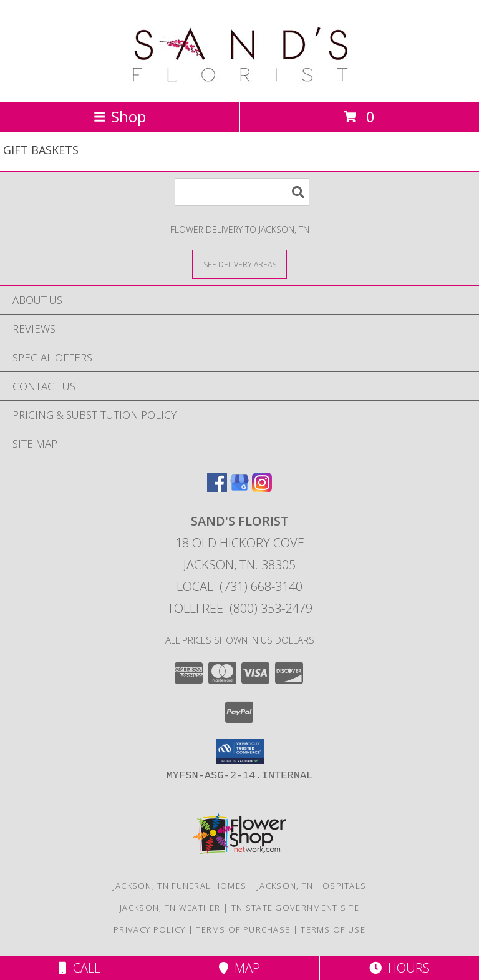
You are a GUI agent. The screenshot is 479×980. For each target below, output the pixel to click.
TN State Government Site (295, 908)
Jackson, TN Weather (170, 908)
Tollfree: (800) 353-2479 (240, 608)
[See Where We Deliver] (239, 264)
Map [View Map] (239, 968)
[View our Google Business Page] (239, 488)
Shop (120, 116)
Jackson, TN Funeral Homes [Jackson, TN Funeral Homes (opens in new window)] (180, 886)
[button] (240, 752)
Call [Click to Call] (80, 968)
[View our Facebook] (217, 488)
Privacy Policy (149, 929)
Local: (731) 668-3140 (239, 586)
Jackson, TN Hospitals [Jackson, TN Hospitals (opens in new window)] (312, 886)
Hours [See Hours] (399, 968)
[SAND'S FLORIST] (240, 83)
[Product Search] (242, 192)
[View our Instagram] (262, 488)
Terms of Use (333, 929)
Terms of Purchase (243, 929)
